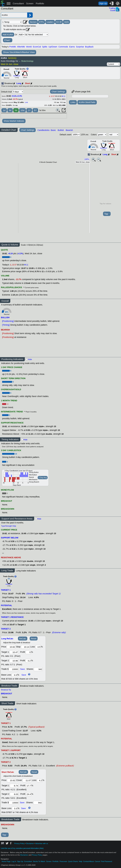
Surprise (80, 47)
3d (10, 110)
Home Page (6, 861)
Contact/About (89, 861)
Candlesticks (43, 130)
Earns (72, 47)
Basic (53, 130)
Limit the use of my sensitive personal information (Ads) (22, 848)
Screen (30, 3)
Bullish (61, 130)
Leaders (50, 22)
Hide (30, 359)
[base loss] (15, 675)
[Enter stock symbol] (14, 15)
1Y (29, 110)
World (29, 47)
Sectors (33, 22)
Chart (8, 40)
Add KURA (8, 35)
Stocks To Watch (39, 861)
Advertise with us (42, 844)
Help (81, 861)
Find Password (106, 861)
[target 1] (14, 786)
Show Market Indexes (14, 121)
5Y (35, 110)
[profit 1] (28, 652)
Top (107, 214)
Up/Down (53, 47)
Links (73, 102)
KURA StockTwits (87, 102)
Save (22, 669)
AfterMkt (21, 47)
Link (26, 102)
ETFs (42, 22)
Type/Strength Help (9, 526)
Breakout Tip (6, 690)
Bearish (69, 130)
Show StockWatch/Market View (19, 52)
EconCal (37, 47)
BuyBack (89, 47)
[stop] (25, 647)
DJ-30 (59, 22)
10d (23, 110)
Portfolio (40, 3)
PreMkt (13, 47)
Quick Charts (73, 861)
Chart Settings (58, 92)
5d (16, 110)
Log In (14, 861)
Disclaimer (30, 844)
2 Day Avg (43, 478)
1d (4, 110)
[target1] (14, 652)
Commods (63, 47)
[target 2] (14, 661)
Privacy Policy (19, 844)
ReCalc (23, 639)
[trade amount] (13, 669)
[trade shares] (38, 669)
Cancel (97, 861)
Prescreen (63, 861)
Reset (34, 639)
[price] (11, 647)
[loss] (38, 647)
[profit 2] (28, 661)
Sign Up (103, 3)
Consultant (18, 3)
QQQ (66, 22)
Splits (45, 47)
